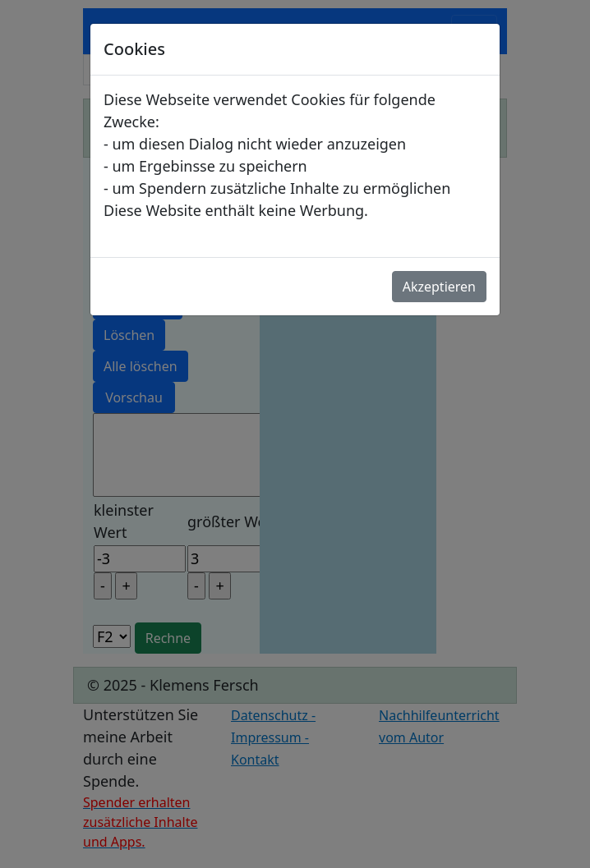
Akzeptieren (439, 287)
